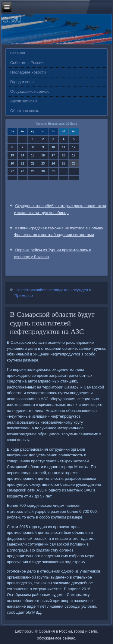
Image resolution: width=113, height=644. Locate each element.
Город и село (22, 82)
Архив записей (24, 101)
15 (33, 155)
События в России (27, 63)
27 (12, 171)
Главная (18, 53)
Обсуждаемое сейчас (30, 91)
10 (53, 147)
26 (74, 163)
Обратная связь (25, 111)
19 (74, 155)
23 (43, 163)
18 (63, 155)
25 (63, 163)
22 (33, 163)
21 (22, 163)
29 (33, 171)
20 (12, 163)
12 (74, 147)
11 (63, 147)
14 (22, 155)
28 (22, 171)
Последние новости (28, 72)
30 (43, 171)
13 (12, 155)
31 (53, 171)
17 (53, 155)
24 (53, 163)
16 (43, 155)
